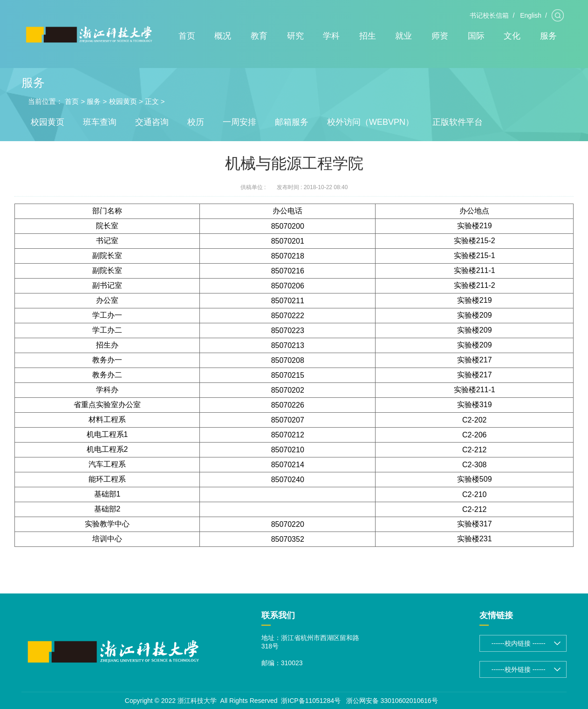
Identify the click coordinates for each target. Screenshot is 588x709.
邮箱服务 (292, 122)
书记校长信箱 (489, 15)
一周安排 (239, 122)
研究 (295, 36)
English (531, 15)
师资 (440, 36)
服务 (548, 36)
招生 (368, 36)
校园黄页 (123, 101)
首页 (187, 36)
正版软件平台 (458, 122)
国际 (476, 36)
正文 (152, 101)
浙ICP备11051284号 (311, 701)
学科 (331, 36)
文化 (512, 36)
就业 (403, 36)
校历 (196, 122)
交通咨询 (152, 122)
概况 (223, 36)
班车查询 (100, 122)
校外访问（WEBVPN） (370, 122)
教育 (259, 36)
